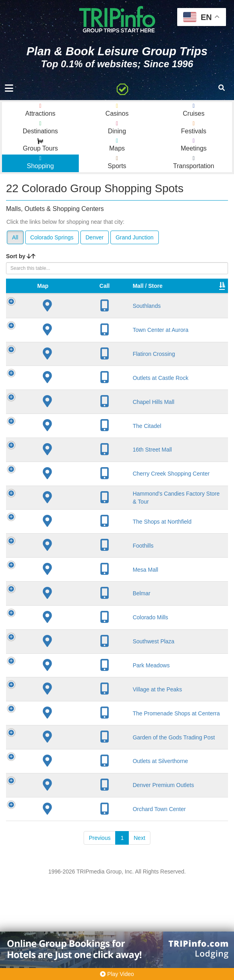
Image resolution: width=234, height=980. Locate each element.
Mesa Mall (68, 622)
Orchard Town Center (65, 902)
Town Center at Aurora (67, 341)
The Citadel (70, 441)
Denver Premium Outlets (66, 871)
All (15, 237)
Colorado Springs (52, 237)
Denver (95, 237)
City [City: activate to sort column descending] (97, 294)
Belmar (64, 646)
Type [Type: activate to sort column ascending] (208, 294)
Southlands (69, 314)
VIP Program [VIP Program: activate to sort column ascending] (175, 290)
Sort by (21, 256)
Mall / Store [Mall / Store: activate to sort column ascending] (62, 290)
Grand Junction (135, 237)
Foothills (66, 598)
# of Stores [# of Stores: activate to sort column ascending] (140, 290)
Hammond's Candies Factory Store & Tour (70, 539)
